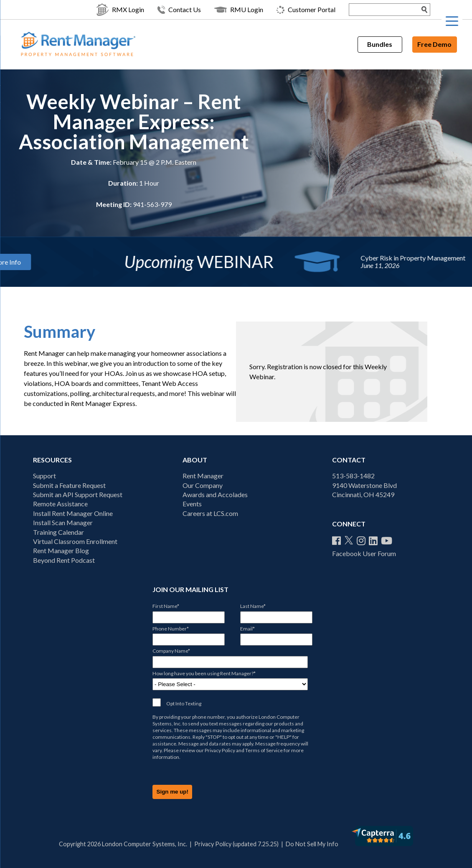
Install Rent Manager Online (73, 513)
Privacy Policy (220, 750)
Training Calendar (58, 532)
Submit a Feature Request (69, 485)
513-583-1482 (353, 476)
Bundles (380, 44)
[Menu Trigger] (452, 21)
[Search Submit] (425, 10)
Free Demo (434, 44)
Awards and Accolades (215, 494)
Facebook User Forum (364, 553)
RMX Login (120, 10)
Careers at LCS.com (210, 513)
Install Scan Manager (63, 522)
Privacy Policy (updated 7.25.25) (236, 844)
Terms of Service (264, 750)
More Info (74, 262)
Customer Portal (306, 10)
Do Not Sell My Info (312, 844)
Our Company (203, 485)
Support (44, 476)
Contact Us (179, 10)
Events (192, 504)
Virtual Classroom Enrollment (75, 541)
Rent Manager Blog (61, 550)
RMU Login (239, 10)
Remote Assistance (60, 504)
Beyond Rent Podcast (64, 560)
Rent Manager (203, 476)
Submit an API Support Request (78, 494)
